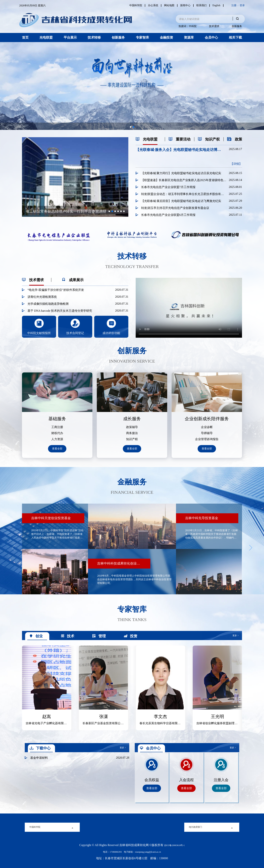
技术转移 (94, 38)
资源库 (189, 38)
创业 (36, 636)
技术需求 (214, 26)
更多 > (236, 635)
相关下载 (235, 38)
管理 (99, 636)
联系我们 (201, 5)
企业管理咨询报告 (207, 439)
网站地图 (168, 5)
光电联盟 (46, 38)
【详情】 (236, 164)
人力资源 (57, 439)
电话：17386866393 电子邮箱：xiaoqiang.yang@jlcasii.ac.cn (132, 852)
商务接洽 (132, 433)
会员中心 (211, 38)
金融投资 (166, 38)
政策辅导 (132, 427)
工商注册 (57, 427)
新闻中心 (184, 5)
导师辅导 (207, 433)
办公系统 (151, 5)
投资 (131, 636)
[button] (131, 127)
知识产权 (132, 439)
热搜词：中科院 (188, 26)
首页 (25, 38)
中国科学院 (133, 5)
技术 (67, 636)
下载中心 (40, 748)
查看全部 (57, 449)
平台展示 (70, 38)
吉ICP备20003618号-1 (174, 845)
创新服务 (237, 26)
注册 (234, 5)
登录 (242, 5)
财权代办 (57, 433)
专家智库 (142, 38)
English (216, 5)
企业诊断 (207, 427)
